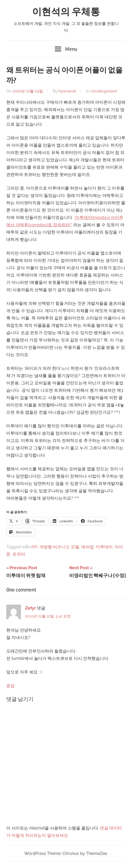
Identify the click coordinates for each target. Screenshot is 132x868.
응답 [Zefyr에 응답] (10, 686)
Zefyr (30, 608)
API (34, 547)
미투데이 (104, 547)
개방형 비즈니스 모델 (59, 547)
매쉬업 (88, 547)
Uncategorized (104, 91)
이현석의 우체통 (66, 12)
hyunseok (67, 91)
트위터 (19, 554)
